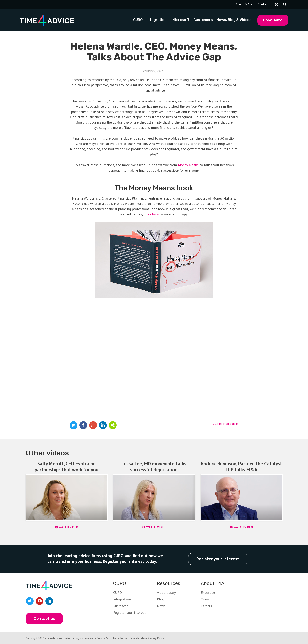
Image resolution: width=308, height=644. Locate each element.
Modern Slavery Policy (151, 638)
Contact (263, 4)
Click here (152, 214)
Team (205, 599)
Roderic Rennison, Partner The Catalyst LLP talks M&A (242, 467)
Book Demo (273, 20)
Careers (206, 606)
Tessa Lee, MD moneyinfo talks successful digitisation (154, 467)
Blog (161, 599)
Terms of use (128, 638)
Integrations (122, 599)
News (161, 606)
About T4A (243, 4)
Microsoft (121, 606)
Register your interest (218, 559)
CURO (117, 592)
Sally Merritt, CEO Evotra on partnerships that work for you (66, 467)
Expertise (208, 592)
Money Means (188, 165)
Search (285, 4)
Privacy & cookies (107, 638)
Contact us (44, 618)
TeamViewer (276, 4)
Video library (166, 592)
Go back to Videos (225, 424)
